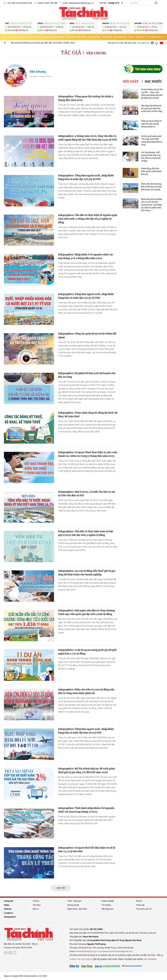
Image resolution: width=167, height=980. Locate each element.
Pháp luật (141, 37)
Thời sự (12, 37)
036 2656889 (150, 959)
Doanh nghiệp (94, 37)
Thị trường (107, 37)
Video (7, 905)
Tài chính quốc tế (155, 37)
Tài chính (21, 37)
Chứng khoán (58, 37)
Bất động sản (120, 37)
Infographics (10, 917)
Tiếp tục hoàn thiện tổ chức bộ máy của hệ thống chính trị (151, 124)
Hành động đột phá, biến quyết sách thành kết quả (151, 171)
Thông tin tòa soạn (80, 959)
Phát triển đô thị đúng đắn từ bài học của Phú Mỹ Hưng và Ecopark (151, 187)
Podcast (8, 909)
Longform (8, 913)
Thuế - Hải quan (42, 37)
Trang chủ (9, 901)
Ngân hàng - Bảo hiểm (76, 37)
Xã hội (131, 37)
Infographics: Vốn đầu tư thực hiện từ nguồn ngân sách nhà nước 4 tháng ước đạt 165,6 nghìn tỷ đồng (88, 219)
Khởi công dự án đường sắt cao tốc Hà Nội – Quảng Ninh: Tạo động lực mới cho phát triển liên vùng (152, 205)
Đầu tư (30, 37)
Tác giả (71, 53)
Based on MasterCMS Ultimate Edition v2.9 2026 (25, 976)
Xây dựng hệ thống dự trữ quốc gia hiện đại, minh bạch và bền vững (56, 43)
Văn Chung (96, 53)
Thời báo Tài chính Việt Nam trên (122, 43)
